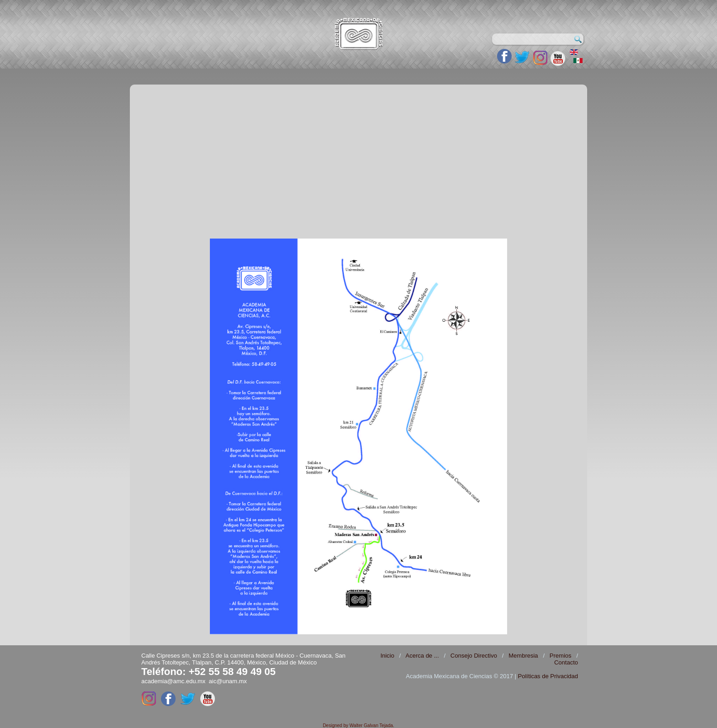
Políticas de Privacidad (548, 676)
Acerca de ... (422, 656)
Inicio (387, 656)
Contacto (566, 662)
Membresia (523, 656)
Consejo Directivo (474, 656)
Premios (561, 656)
